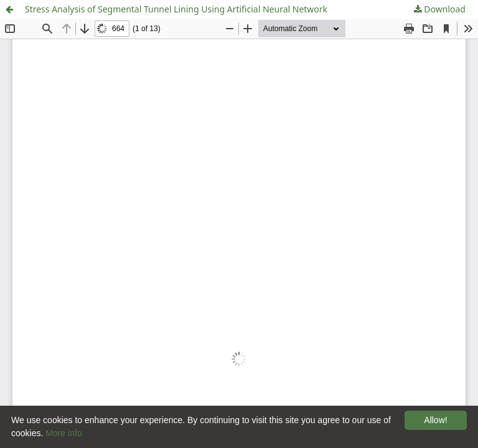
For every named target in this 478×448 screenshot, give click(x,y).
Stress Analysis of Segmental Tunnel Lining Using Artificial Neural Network (176, 9)
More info (63, 433)
